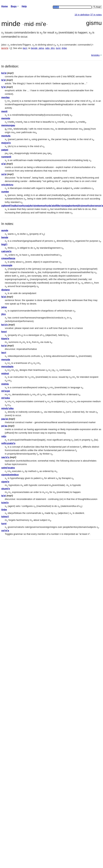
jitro (53, 48)
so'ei (4, 174)
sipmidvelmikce (10, 475)
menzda (6, 360)
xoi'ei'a (5, 531)
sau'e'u (5, 457)
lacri (25, 48)
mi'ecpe (6, 391)
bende (34, 48)
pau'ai (5, 419)
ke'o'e (5, 325)
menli (4, 111)
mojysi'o (6, 143)
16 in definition (82, 15)
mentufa (6, 136)
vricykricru (7, 185)
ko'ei (4, 73)
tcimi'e (5, 503)
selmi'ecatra (8, 468)
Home (5, 6)
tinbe (64, 48)
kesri (4, 332)
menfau (5, 97)
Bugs (14, 6)
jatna (41, 48)
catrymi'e (6, 251)
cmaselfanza (8, 258)
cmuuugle (7, 265)
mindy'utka (7, 408)
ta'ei (4, 496)
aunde (5, 230)
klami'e (5, 339)
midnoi (5, 374)
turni (58, 48)
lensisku (95, 55)
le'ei (4, 80)
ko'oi (4, 346)
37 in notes (96, 15)
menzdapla (7, 367)
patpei (5, 150)
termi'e (5, 48)
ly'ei (4, 87)
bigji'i (4, 244)
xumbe (5, 192)
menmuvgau (8, 125)
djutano (6, 290)
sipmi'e (5, 482)
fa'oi (4, 297)
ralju (47, 48)
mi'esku (6, 398)
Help (24, 6)
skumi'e (6, 489)
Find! (97, 7)
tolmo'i (5, 517)
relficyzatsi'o (8, 443)
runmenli (6, 157)
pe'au (4, 426)
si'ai (4, 164)
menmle (6, 118)
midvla (5, 384)
